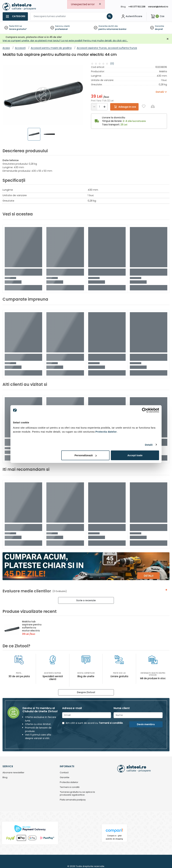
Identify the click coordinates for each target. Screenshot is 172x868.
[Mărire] (104, 107)
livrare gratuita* (18, 29)
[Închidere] (168, 39)
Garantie (159, 26)
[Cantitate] (99, 107)
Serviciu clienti (62, 26)
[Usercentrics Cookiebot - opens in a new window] (144, 410)
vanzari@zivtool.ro (158, 7)
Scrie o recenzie (86, 600)
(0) (112, 64)
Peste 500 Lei (15, 26)
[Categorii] (15, 16)
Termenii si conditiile (111, 723)
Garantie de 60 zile (108, 26)
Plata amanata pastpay (73, 800)
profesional (61, 29)
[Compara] (153, 106)
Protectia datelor (69, 782)
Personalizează (86, 455)
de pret (159, 29)
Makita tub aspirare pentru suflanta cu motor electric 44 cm (32, 628)
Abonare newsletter (13, 773)
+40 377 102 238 (137, 7)
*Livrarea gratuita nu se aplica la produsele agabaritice (77, 794)
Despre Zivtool (86, 692)
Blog (123, 7)
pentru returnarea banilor (112, 29)
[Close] (100, 4)
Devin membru (146, 724)
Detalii (149, 445)
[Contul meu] (131, 16)
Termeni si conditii (70, 787)
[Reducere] (94, 107)
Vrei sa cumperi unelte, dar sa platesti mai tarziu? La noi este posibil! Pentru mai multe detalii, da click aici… (65, 41)
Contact (64, 773)
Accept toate (135, 455)
